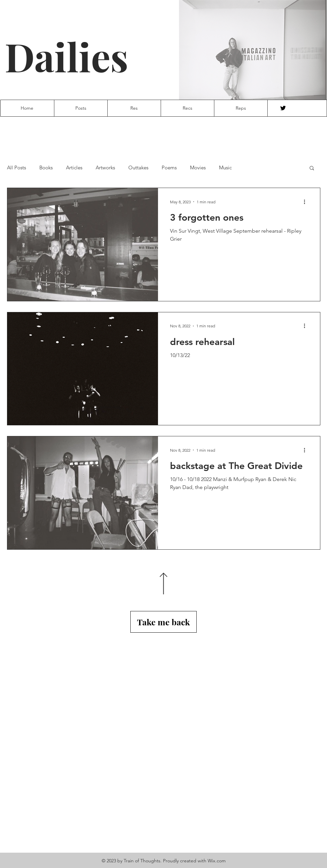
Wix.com (217, 861)
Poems (169, 168)
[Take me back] (163, 622)
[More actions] (307, 202)
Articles (74, 168)
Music (225, 168)
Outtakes (138, 168)
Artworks (105, 168)
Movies (198, 168)
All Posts (16, 168)
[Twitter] (283, 108)
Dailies (66, 56)
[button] (312, 168)
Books (46, 168)
